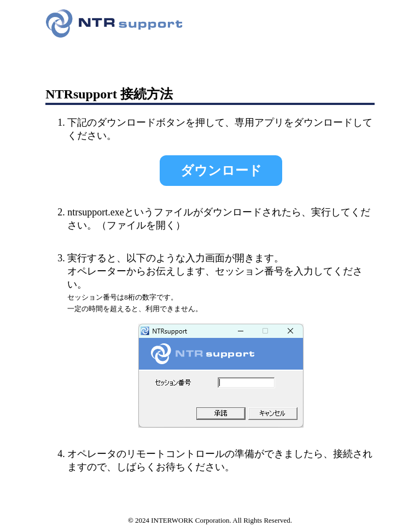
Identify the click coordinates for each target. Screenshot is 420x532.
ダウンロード (221, 171)
